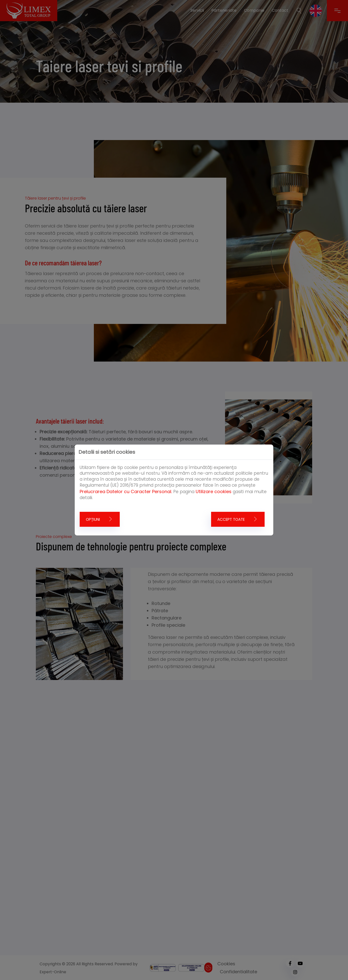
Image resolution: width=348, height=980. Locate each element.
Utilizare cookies (214, 491)
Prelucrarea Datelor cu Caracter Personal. (126, 491)
